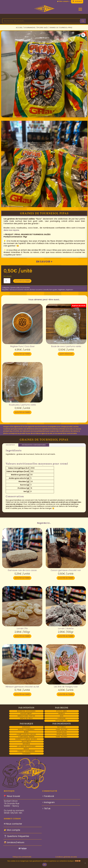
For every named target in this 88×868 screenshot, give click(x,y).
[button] (83, 35)
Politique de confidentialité (22, 857)
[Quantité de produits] (7, 281)
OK (45, 865)
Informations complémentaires (34, 445)
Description (10, 445)
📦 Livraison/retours (14, 842)
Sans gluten (53, 290)
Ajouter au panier (22, 281)
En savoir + (44, 262)
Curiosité (46, 290)
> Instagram (48, 802)
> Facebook (48, 796)
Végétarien (69, 290)
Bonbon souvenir (36, 290)
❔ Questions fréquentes (16, 836)
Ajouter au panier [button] (22, 354)
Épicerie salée (42, 28)
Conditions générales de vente (66, 857)
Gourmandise (30, 28)
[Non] (85, 863)
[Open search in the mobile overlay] (44, 21)
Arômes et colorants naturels (20, 290)
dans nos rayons (11, 230)
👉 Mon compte (63, 1)
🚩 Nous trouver (12, 796)
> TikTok (46, 808)
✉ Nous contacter (13, 824)
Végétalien (62, 290)
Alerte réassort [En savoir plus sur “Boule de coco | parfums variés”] (66, 354)
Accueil (19, 28)
